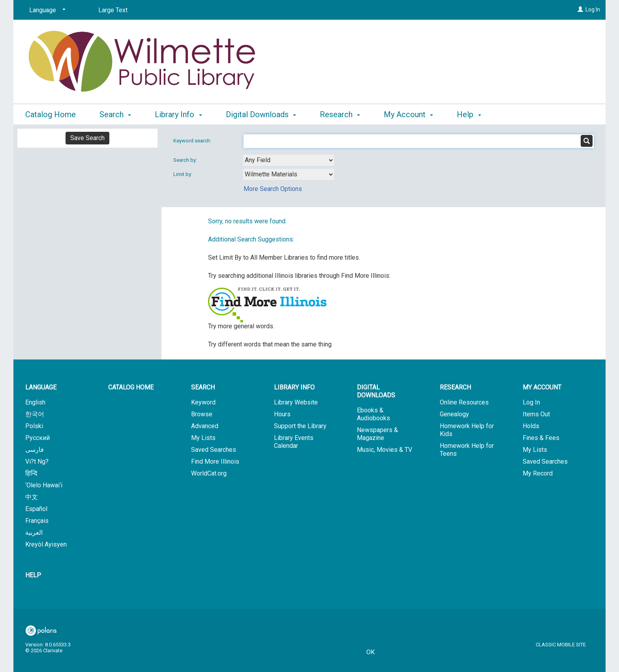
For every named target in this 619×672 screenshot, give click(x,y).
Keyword (203, 402)
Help (33, 575)
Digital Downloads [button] (261, 114)
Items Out (536, 414)
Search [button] (115, 114)
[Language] (46, 10)
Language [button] (41, 387)
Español (36, 509)
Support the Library (300, 426)
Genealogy (454, 414)
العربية (34, 533)
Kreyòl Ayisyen (46, 544)
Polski (34, 426)
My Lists (203, 438)
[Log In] (580, 9)
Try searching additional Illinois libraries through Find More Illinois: (299, 276)
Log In (593, 9)
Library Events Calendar (294, 442)
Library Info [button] (178, 114)
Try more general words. (241, 326)
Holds (531, 426)
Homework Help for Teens (467, 450)
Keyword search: (193, 141)
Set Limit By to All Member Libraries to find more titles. (284, 257)
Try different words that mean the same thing (270, 344)
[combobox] (289, 160)
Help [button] (469, 114)
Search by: (186, 160)
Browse (202, 414)
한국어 (35, 414)
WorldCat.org (209, 473)
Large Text (113, 10)
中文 (32, 497)
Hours (282, 414)
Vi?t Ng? (37, 461)
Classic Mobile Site (561, 645)
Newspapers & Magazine (377, 434)
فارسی (35, 450)
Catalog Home (51, 114)
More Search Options (273, 189)
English (35, 402)
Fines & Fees (541, 438)
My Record (538, 473)
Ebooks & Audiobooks (373, 414)
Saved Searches (214, 450)
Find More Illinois (215, 461)
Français (37, 521)
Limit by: (183, 174)
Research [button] (340, 114)
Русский (38, 438)
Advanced (205, 426)
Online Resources (464, 402)
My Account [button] (408, 114)
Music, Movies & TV (385, 450)
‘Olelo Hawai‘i (44, 485)
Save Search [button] (87, 138)
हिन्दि (31, 473)
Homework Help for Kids (467, 430)
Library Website (296, 402)
